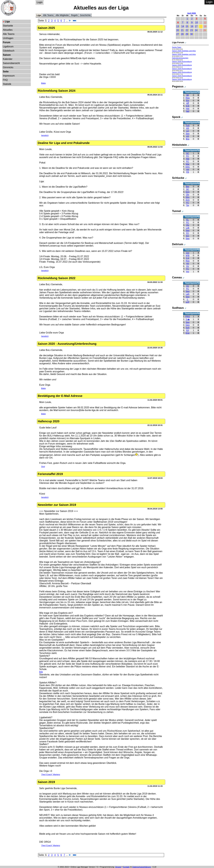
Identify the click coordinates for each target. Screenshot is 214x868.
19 (205, 26)
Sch (188, 328)
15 (187, 26)
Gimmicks (8, 67)
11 (201, 23)
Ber (188, 187)
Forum (7, 42)
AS (188, 128)
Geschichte (85, 15)
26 (205, 30)
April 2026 (191, 13)
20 (178, 30)
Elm (188, 197)
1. (188, 299)
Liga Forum (178, 42)
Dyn (188, 192)
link (41, 672)
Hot (188, 109)
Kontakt (126, 867)
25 (201, 30)
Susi (43, 466)
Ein (188, 100)
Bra (188, 139)
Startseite (8, 26)
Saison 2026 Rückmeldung (182, 61)
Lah (188, 294)
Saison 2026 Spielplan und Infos (184, 51)
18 (201, 26)
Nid (188, 111)
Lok (188, 228)
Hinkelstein (180, 145)
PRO (188, 316)
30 (192, 34)
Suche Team (177, 47)
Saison (7, 55)
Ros (188, 261)
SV (188, 266)
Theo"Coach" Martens (51, 774)
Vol (188, 169)
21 (182, 30)
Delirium (178, 244)
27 (178, 34)
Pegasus (178, 86)
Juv (188, 253)
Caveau (177, 277)
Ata (188, 159)
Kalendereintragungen (180, 58)
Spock (176, 117)
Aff (188, 103)
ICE (188, 106)
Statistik (7, 84)
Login (40, 2)
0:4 (188, 258)
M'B (188, 255)
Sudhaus (178, 308)
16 (192, 26)
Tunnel (177, 211)
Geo (188, 325)
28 (182, 34)
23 (192, 30)
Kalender (8, 59)
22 (187, 30)
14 (183, 26)
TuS (188, 125)
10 (197, 23)
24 (196, 30)
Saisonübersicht (11, 63)
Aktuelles (8, 30)
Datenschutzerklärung (142, 867)
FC (188, 156)
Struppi (118, 867)
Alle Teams (9, 34)
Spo (188, 134)
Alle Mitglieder (62, 15)
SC (188, 153)
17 (196, 26)
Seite (6, 72)
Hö (188, 263)
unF (188, 302)
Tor (188, 205)
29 (187, 34)
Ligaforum (8, 47)
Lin (188, 131)
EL (188, 220)
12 (205, 23)
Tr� (188, 319)
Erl (188, 330)
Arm (188, 200)
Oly (188, 195)
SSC (188, 167)
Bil (188, 95)
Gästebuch (9, 51)
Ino (188, 272)
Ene (188, 333)
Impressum (9, 76)
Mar (188, 164)
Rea (188, 98)
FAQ (5, 80)
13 (178, 26)
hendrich (45, 135)
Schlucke (178, 178)
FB (188, 172)
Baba (43, 83)
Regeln (74, 15)
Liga (7, 22)
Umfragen (8, 38)
